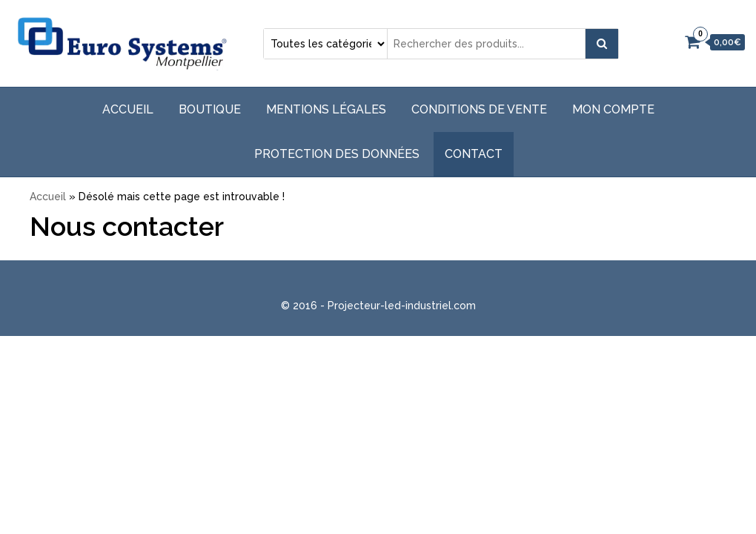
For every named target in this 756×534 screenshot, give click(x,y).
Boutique (210, 109)
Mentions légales (326, 109)
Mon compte (613, 109)
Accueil (128, 109)
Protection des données (337, 154)
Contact (474, 154)
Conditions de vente (479, 109)
